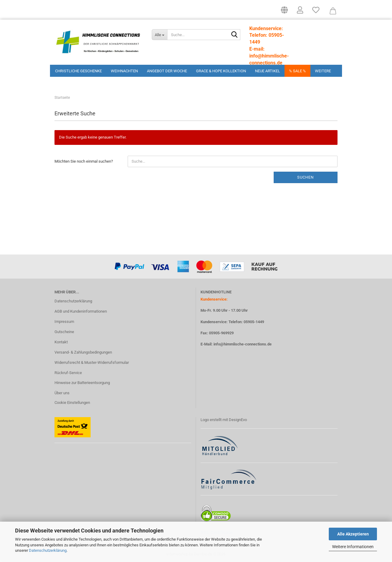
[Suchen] (235, 35)
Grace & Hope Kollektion (221, 71)
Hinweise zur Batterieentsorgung (82, 383)
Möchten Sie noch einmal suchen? (84, 161)
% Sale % (297, 71)
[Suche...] (159, 35)
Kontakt (61, 342)
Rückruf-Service (68, 373)
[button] (284, 12)
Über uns (62, 393)
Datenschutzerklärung (48, 550)
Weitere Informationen (353, 547)
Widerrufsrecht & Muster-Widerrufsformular (92, 362)
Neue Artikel (268, 71)
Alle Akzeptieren (353, 534)
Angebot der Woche (167, 71)
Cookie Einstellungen (72, 403)
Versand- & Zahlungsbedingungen (83, 352)
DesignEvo (238, 420)
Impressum (64, 322)
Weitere (323, 71)
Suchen (305, 177)
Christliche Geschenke (78, 71)
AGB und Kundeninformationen (81, 311)
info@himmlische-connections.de (243, 344)
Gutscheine (64, 332)
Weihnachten (124, 71)
